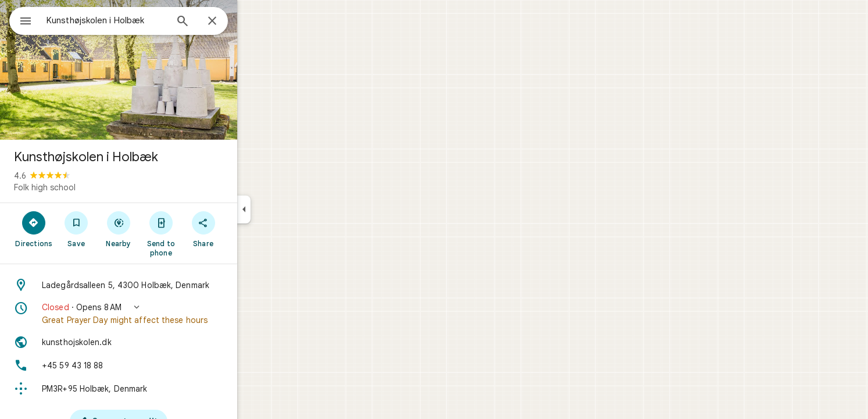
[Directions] (76, 229)
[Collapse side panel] (286, 210)
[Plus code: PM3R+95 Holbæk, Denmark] (160, 389)
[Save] (118, 229)
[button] (160, 314)
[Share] (245, 229)
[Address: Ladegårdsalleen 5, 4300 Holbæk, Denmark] (160, 285)
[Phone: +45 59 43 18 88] (160, 365)
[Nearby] (161, 229)
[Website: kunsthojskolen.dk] (160, 342)
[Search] (224, 22)
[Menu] (21, 20)
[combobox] (137, 20)
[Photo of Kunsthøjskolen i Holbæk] (160, 70)
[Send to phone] (203, 233)
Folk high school (87, 187)
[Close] (254, 22)
